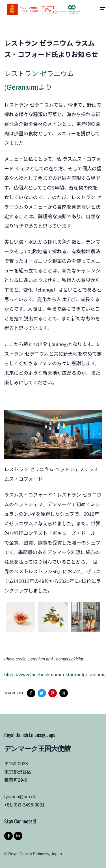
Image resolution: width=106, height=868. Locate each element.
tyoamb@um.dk (20, 797)
